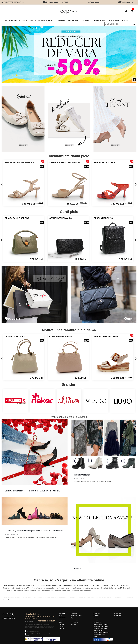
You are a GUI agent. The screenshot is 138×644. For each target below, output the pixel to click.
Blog (72, 618)
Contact (96, 620)
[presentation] (2, 185)
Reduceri (100, 20)
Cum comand (74, 620)
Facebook (118, 614)
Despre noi (74, 614)
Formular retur (98, 622)
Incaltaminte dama (16, 20)
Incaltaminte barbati (43, 20)
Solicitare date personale (101, 626)
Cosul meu (97, 616)
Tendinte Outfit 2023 (82, 475)
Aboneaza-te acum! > (47, 621)
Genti (61, 20)
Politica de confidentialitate (101, 633)
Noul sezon (78, 569)
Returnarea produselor (100, 628)
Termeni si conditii (99, 630)
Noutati (87, 20)
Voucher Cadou (118, 20)
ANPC (95, 637)
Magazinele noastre (76, 616)
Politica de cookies (99, 635)
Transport (73, 624)
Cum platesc (74, 622)
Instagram (118, 616)
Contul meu (97, 614)
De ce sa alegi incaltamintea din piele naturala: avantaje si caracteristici (34, 531)
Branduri (73, 20)
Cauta (95, 618)
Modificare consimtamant (101, 624)
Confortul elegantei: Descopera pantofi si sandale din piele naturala (32, 491)
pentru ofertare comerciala (33, 631)
